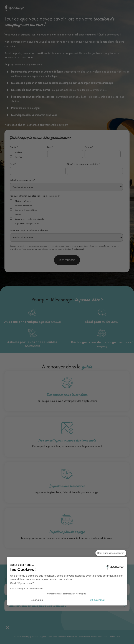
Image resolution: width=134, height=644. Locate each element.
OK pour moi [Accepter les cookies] (97, 600)
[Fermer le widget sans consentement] (111, 553)
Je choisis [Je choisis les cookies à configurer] (37, 600)
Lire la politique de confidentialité (27, 588)
